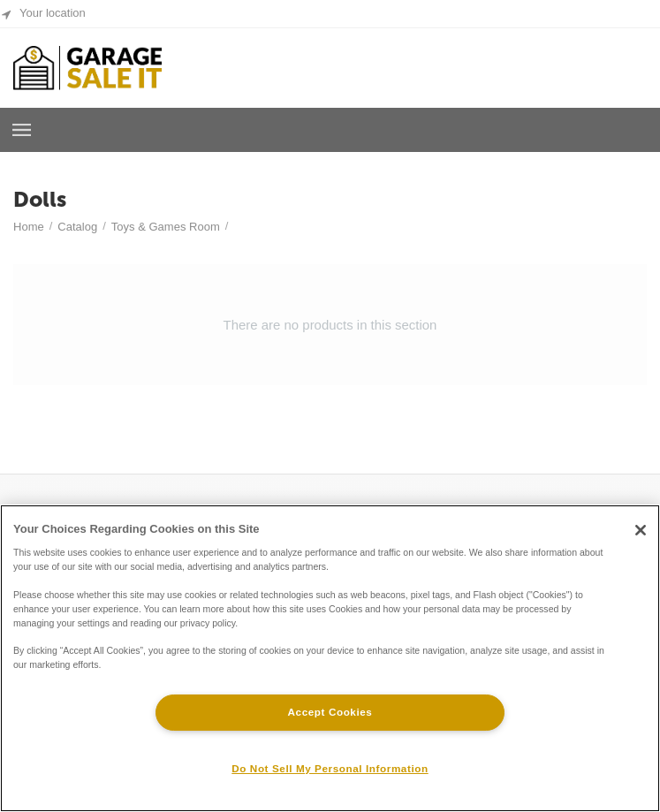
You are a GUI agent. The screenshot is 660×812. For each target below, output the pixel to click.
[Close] (641, 530)
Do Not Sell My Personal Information (330, 768)
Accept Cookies (330, 712)
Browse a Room (22, 130)
